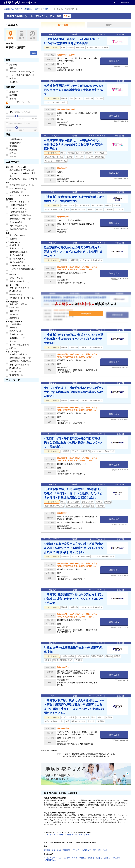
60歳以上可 (15, 308)
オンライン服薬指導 (19, 345)
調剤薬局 (14, 65)
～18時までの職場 (18, 212)
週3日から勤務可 (17, 262)
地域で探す (28, 9)
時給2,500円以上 (17, 188)
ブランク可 (15, 372)
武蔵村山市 (79, 835)
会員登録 (125, 3)
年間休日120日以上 (19, 252)
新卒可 (13, 314)
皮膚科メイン (16, 334)
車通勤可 (14, 239)
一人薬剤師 (15, 324)
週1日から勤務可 (17, 255)
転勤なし (14, 275)
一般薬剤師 (16, 139)
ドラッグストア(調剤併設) (21, 72)
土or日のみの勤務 (18, 229)
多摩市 (87, 835)
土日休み (14, 245)
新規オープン (16, 278)
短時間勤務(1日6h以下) (20, 219)
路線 (22, 35)
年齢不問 (14, 311)
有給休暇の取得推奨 (19, 266)
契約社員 (14, 95)
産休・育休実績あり (19, 288)
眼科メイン (15, 331)
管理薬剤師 (15, 143)
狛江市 (53, 835)
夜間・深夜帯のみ (18, 226)
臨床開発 (14, 150)
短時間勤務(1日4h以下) (20, 215)
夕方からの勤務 (17, 222)
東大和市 (60, 835)
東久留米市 (69, 835)
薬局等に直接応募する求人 (22, 170)
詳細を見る (114, 61)
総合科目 (14, 328)
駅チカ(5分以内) (17, 235)
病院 (12, 68)
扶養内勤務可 (16, 375)
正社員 (14, 92)
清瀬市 (45, 9)
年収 (20, 112)
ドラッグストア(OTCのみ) (21, 75)
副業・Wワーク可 (18, 304)
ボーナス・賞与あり (19, 195)
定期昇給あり (16, 192)
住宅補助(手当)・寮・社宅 (21, 298)
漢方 (12, 341)
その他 (13, 82)
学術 (12, 153)
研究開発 (14, 146)
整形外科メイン (17, 338)
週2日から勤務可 (17, 259)
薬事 (12, 156)
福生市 (46, 835)
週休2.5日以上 (16, 248)
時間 (32, 35)
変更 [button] (34, 53)
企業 (12, 78)
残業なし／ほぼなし (19, 202)
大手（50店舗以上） (19, 281)
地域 (11, 35)
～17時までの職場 (18, 208)
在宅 (12, 348)
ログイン (114, 3)
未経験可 (14, 318)
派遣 (12, 99)
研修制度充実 (16, 294)
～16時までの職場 (18, 205)
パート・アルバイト (19, 102)
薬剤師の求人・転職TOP (13, 9)
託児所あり (15, 291)
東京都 (38, 9)
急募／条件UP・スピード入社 (23, 179)
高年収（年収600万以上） (21, 185)
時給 (20, 123)
